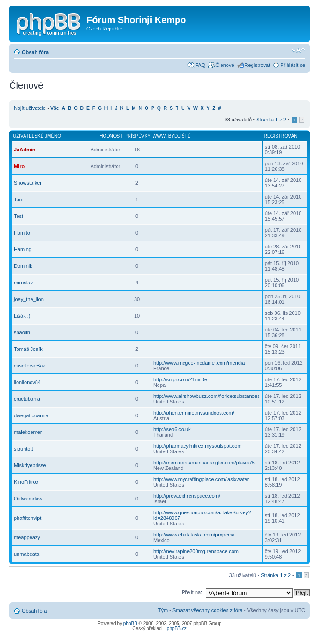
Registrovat (258, 65)
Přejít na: (192, 592)
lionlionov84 (27, 382)
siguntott (24, 449)
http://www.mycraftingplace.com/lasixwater (201, 479)
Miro (19, 166)
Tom (19, 199)
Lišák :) (22, 316)
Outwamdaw (28, 499)
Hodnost (111, 136)
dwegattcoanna (31, 415)
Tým (163, 610)
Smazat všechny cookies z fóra (208, 610)
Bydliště (179, 136)
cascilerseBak (30, 366)
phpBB (130, 623)
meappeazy (27, 537)
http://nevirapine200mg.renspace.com (196, 551)
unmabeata (27, 554)
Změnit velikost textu (298, 50)
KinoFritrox (26, 482)
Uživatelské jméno (37, 136)
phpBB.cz (177, 629)
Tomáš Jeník (28, 349)
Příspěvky (138, 136)
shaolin (22, 332)
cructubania (27, 399)
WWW (159, 136)
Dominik (23, 266)
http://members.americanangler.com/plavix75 (204, 463)
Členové (225, 65)
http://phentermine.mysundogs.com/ (194, 413)
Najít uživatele (30, 108)
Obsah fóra (35, 52)
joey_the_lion (29, 299)
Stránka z (271, 120)
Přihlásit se (293, 65)
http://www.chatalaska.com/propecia (194, 535)
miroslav (23, 283)
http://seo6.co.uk (172, 429)
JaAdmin (25, 150)
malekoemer (28, 432)
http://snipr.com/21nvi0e (180, 379)
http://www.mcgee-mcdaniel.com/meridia (199, 363)
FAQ (200, 65)
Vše (55, 108)
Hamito (22, 233)
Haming (23, 249)
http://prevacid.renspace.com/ (187, 496)
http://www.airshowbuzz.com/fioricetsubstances (207, 396)
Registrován (281, 136)
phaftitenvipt (28, 518)
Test (18, 216)
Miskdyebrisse (30, 465)
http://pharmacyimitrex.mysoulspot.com (198, 446)
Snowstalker (28, 183)
